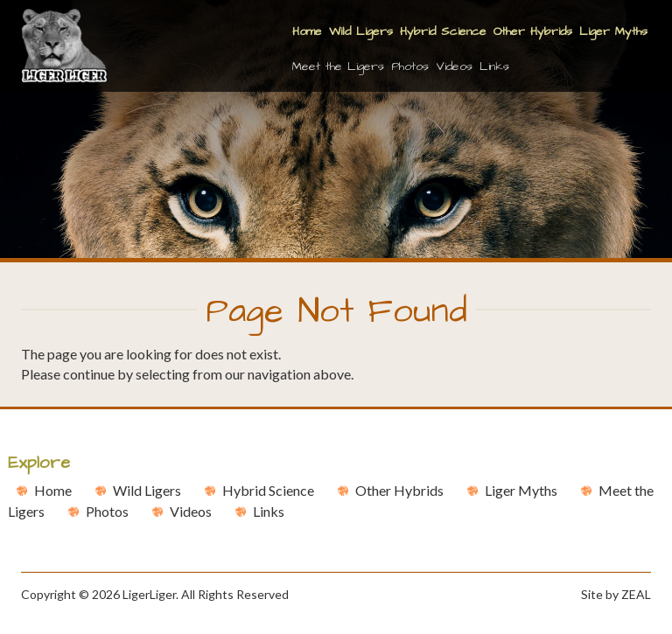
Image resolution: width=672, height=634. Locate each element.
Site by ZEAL (616, 594)
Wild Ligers (361, 31)
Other (399, 490)
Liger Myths (613, 31)
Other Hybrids (533, 31)
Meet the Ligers (338, 66)
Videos (454, 66)
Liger (521, 490)
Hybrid (268, 490)
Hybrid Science (443, 31)
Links (494, 66)
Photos (410, 66)
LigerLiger (149, 594)
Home (307, 31)
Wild (147, 490)
